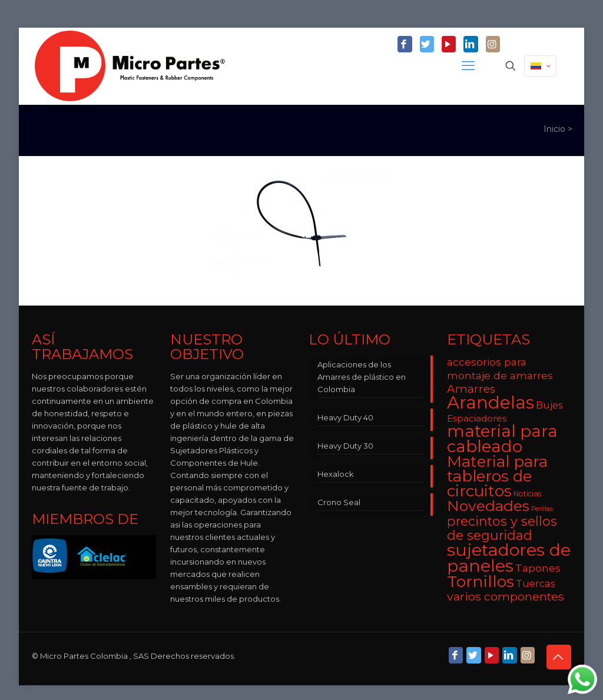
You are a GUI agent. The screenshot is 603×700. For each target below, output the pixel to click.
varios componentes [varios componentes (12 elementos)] (506, 596)
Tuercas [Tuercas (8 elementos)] (535, 583)
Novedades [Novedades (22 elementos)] (488, 506)
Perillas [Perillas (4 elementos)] (542, 509)
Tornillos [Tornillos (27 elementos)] (481, 581)
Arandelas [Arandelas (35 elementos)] (491, 402)
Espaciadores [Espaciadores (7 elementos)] (477, 418)
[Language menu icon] (540, 66)
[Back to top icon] (559, 657)
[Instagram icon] (493, 45)
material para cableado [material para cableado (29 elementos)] (502, 439)
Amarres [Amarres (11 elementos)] (471, 389)
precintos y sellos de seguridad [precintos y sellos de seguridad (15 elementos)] (502, 528)
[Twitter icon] (427, 45)
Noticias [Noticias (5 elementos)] (527, 494)
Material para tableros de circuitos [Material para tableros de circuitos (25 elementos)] (497, 476)
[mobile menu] (469, 66)
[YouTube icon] (449, 45)
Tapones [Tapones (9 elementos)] (538, 568)
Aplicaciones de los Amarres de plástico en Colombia (362, 377)
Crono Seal (339, 502)
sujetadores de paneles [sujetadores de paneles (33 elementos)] (509, 558)
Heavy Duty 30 (345, 446)
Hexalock (336, 474)
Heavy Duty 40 (345, 417)
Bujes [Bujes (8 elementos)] (549, 405)
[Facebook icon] (405, 45)
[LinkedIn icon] (471, 45)
